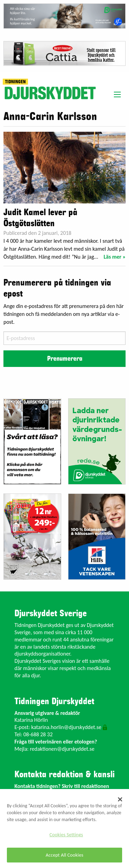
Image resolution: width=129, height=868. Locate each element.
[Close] (120, 799)
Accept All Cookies (65, 855)
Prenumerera (65, 359)
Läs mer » (115, 257)
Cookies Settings (66, 835)
